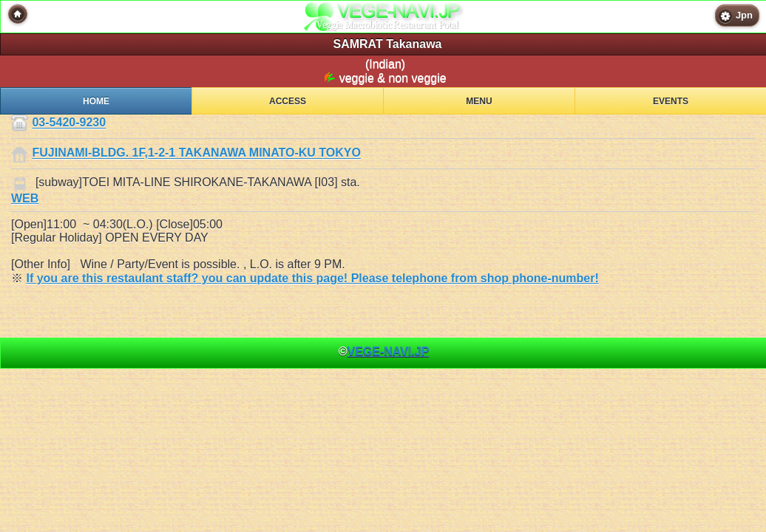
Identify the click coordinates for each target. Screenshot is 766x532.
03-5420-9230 (69, 123)
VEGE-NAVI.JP (388, 351)
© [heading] (384, 351)
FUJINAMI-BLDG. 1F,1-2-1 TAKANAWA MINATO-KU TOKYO (196, 153)
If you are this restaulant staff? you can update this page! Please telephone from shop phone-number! (312, 278)
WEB (25, 198)
